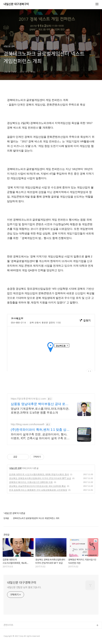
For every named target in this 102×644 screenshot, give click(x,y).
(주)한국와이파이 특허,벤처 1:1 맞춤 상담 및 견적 (40, 430)
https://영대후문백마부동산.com (28, 399)
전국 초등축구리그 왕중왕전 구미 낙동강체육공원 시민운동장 (38, 490)
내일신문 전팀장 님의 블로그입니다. (24, 587)
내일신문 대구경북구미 (16, 4)
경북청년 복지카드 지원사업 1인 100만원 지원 (31, 482)
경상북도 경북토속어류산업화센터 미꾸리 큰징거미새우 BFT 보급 (40, 478)
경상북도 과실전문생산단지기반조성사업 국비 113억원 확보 (37, 486)
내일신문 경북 (15, 468)
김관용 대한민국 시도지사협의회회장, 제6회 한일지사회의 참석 (39, 474)
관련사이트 (8, 625)
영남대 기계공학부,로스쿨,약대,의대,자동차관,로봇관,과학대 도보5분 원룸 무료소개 (40, 411)
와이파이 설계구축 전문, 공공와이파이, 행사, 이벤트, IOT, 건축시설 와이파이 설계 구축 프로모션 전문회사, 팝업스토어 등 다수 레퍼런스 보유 (40, 437)
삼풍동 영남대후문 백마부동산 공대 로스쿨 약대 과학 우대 (40, 404)
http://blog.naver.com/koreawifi (27, 424)
